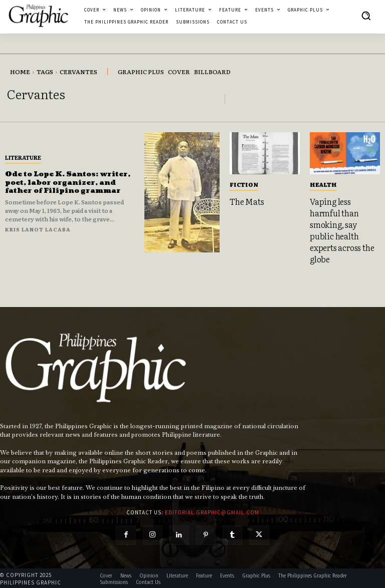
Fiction (244, 184)
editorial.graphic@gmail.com (212, 511)
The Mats (247, 201)
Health (323, 184)
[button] (366, 16)
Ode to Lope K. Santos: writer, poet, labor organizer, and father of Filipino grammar (69, 183)
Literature (23, 157)
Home (20, 72)
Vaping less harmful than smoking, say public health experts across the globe (342, 229)
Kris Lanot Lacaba (38, 229)
